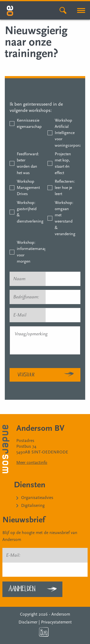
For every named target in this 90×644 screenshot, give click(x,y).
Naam (21, 279)
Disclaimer (28, 622)
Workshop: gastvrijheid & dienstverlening (27, 212)
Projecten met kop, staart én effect (63, 163)
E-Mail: (13, 555)
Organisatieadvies (37, 498)
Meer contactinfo (32, 463)
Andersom (61, 614)
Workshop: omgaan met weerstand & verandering (65, 218)
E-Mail (22, 315)
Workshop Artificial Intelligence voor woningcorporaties (65, 133)
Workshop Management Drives (27, 188)
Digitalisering (33, 506)
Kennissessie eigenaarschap (27, 123)
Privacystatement (56, 622)
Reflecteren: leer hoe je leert (65, 188)
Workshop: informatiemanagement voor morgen (27, 252)
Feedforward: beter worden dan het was (27, 163)
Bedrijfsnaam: (28, 297)
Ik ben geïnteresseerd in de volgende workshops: (36, 107)
